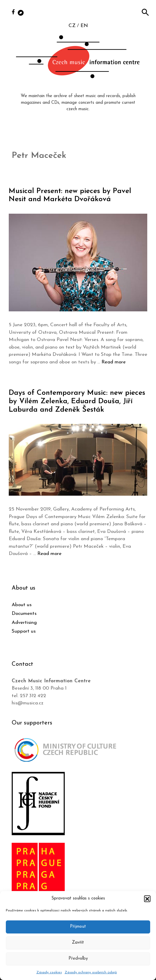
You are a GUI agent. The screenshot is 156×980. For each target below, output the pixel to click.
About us (22, 605)
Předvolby (78, 959)
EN (84, 26)
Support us (24, 631)
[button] (147, 899)
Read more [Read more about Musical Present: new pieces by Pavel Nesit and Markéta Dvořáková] (114, 362)
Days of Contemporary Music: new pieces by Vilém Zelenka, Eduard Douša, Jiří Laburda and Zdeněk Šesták (77, 401)
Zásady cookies (49, 972)
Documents (24, 614)
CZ (72, 26)
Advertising (24, 623)
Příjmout (78, 927)
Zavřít (78, 943)
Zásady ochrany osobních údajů (91, 972)
